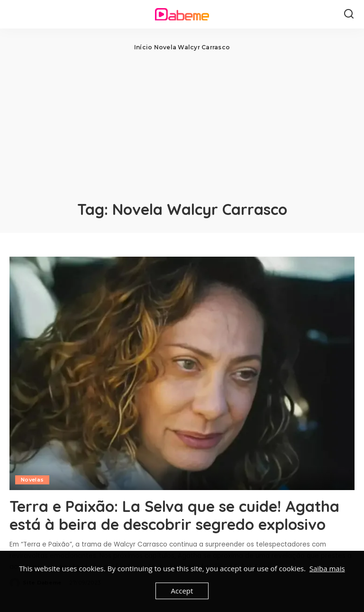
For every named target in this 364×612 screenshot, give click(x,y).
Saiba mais (327, 568)
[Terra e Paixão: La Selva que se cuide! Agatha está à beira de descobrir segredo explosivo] (182, 373)
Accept (182, 591)
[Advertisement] (182, 123)
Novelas (32, 480)
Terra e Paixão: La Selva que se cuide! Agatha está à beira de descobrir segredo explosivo (174, 515)
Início (143, 47)
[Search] (349, 14)
